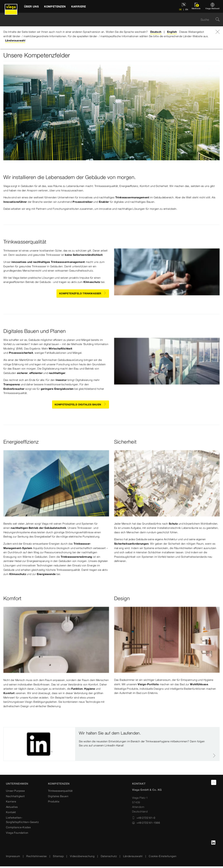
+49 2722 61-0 (144, 818)
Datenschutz (109, 856)
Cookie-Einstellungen (163, 856)
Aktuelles (12, 807)
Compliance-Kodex (18, 827)
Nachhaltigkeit (15, 796)
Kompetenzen (59, 784)
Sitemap (58, 856)
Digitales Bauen (58, 796)
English (172, 32)
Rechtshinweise (37, 856)
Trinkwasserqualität (60, 791)
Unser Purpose (15, 791)
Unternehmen (17, 784)
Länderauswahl (15, 40)
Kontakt (11, 812)
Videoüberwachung (82, 856)
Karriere (11, 801)
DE (180, 9)
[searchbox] (109, 20)
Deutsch (156, 32)
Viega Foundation (17, 833)
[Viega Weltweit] (212, 6)
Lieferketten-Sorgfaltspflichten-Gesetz (22, 820)
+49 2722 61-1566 (146, 823)
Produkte (54, 801)
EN (187, 9)
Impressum (13, 856)
